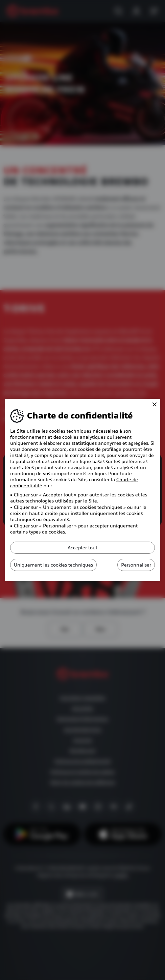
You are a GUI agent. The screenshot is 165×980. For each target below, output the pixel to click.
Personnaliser (136, 565)
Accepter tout (82, 548)
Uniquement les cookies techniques (53, 565)
